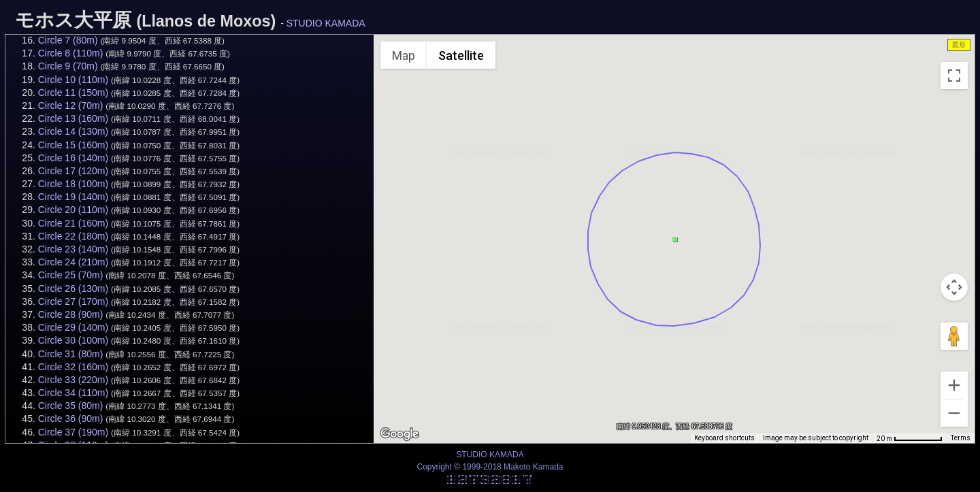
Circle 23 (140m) (73, 249)
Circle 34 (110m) (73, 393)
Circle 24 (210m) (73, 262)
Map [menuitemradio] (404, 55)
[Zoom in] (954, 385)
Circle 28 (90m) (71, 314)
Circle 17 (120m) (73, 171)
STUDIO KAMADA (326, 23)
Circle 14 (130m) (73, 131)
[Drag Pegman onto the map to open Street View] (954, 336)
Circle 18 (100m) (73, 184)
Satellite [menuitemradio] (461, 55)
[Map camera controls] (954, 287)
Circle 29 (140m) (73, 327)
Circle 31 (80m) (71, 354)
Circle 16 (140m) (73, 158)
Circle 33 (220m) (73, 380)
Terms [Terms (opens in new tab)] (961, 438)
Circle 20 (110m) (73, 210)
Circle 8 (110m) (71, 53)
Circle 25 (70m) (71, 275)
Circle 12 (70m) (71, 105)
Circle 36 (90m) (71, 419)
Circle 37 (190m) (73, 432)
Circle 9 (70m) (68, 66)
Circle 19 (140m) (73, 197)
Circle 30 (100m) (73, 340)
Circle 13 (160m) (73, 118)
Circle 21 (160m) (73, 223)
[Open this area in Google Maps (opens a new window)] (399, 434)
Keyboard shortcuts (724, 438)
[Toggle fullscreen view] (954, 76)
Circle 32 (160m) (73, 367)
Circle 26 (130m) (73, 289)
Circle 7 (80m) (68, 40)
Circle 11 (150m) (73, 93)
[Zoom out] (954, 413)
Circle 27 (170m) (73, 301)
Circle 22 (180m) (73, 236)
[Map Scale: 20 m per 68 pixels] (910, 438)
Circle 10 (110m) (73, 80)
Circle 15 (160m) (73, 145)
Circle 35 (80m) (71, 406)
